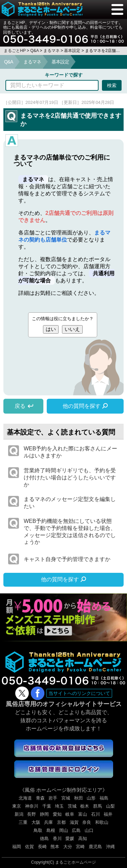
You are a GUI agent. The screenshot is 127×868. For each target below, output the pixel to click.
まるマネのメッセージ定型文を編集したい (70, 503)
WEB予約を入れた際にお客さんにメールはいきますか (70, 452)
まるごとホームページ (76, 862)
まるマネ (32, 62)
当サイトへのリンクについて (79, 693)
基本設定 (60, 62)
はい (51, 329)
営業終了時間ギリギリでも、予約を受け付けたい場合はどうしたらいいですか (70, 478)
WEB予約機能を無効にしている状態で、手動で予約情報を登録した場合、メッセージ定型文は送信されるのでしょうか (70, 531)
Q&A (8, 62)
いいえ (72, 329)
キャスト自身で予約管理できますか (67, 559)
